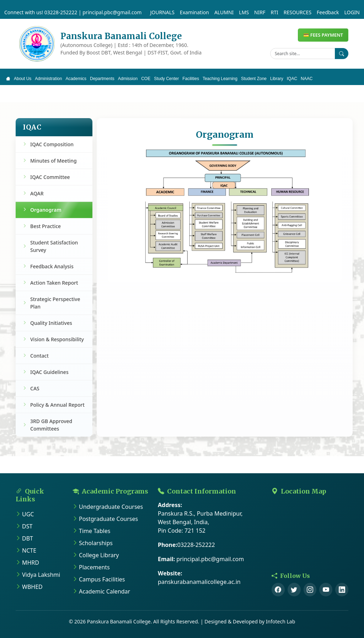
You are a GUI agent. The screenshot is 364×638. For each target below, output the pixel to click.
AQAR (37, 193)
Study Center (166, 79)
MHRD (31, 563)
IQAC (292, 79)
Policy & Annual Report (57, 405)
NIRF (260, 12)
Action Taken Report (54, 283)
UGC (28, 514)
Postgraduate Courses (108, 519)
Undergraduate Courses (111, 507)
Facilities (191, 79)
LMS (244, 12)
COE (146, 79)
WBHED (32, 587)
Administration (48, 79)
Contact (39, 356)
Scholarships (96, 543)
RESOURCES (298, 12)
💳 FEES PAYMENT (323, 35)
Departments (102, 79)
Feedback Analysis (52, 266)
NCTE (29, 550)
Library (277, 79)
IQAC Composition (52, 144)
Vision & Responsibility (57, 339)
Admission (128, 79)
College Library (99, 555)
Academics (76, 79)
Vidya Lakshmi (41, 575)
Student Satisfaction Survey (54, 246)
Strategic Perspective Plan (55, 303)
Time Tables (95, 531)
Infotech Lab (280, 621)
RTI (274, 12)
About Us (23, 79)
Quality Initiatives (51, 323)
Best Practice (45, 226)
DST (27, 526)
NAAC (307, 79)
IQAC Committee (50, 177)
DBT (28, 538)
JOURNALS (162, 12)
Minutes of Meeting (53, 161)
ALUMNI (224, 12)
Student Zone (254, 79)
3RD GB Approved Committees (51, 425)
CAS (35, 388)
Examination (194, 12)
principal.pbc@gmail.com (112, 12)
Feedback (328, 12)
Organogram (46, 210)
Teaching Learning (220, 79)
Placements (94, 567)
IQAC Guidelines (49, 372)
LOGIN (352, 12)
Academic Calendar (105, 591)
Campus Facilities (102, 579)
